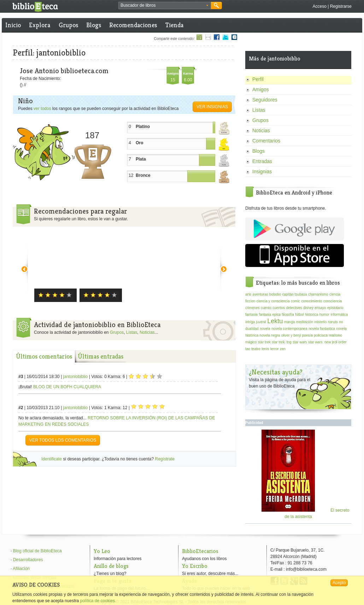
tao (248, 349)
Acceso (319, 6)
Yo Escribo (195, 566)
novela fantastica (322, 329)
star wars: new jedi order (327, 342)
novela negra (270, 335)
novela (265, 329)
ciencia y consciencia (273, 301)
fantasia (251, 315)
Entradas (262, 161)
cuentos (279, 308)
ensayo (320, 308)
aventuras (260, 294)
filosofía (288, 315)
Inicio (13, 25)
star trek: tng (282, 342)
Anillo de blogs (111, 566)
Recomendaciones (133, 25)
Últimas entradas (101, 356)
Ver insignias (212, 107)
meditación (305, 322)
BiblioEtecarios (200, 551)
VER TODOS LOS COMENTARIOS (63, 440)
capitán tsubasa (295, 294)
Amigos (261, 89)
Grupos (68, 25)
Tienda (174, 25)
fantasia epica (270, 315)
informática (339, 315)
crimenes (253, 308)
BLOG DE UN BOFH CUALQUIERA (67, 387)
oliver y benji (291, 335)
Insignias (262, 171)
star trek (264, 342)
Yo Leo (102, 551)
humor (324, 315)
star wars (300, 342)
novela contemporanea (289, 329)
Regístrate (165, 459)
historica (312, 315)
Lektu (275, 321)
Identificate (52, 459)
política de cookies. (98, 601)
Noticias (147, 332)
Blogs (94, 25)
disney (308, 308)
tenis (265, 349)
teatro (256, 349)
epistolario (335, 308)
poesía (307, 335)
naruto (333, 322)
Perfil (258, 79)
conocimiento (312, 301)
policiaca (321, 335)
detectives (294, 308)
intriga (250, 322)
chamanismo (318, 294)
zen (283, 349)
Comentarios (266, 141)
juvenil (261, 322)
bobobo (275, 294)
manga (290, 322)
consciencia (333, 301)
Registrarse (341, 6)
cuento (266, 308)
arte (248, 294)
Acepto (339, 583)
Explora (40, 25)
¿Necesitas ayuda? (276, 372)
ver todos (42, 109)
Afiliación (21, 569)
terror (275, 349)
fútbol (299, 315)
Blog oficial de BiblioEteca (37, 551)
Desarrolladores (28, 560)
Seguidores (265, 100)
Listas (132, 332)
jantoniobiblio (75, 377)
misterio (320, 322)
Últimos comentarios (44, 356)
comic (295, 301)
